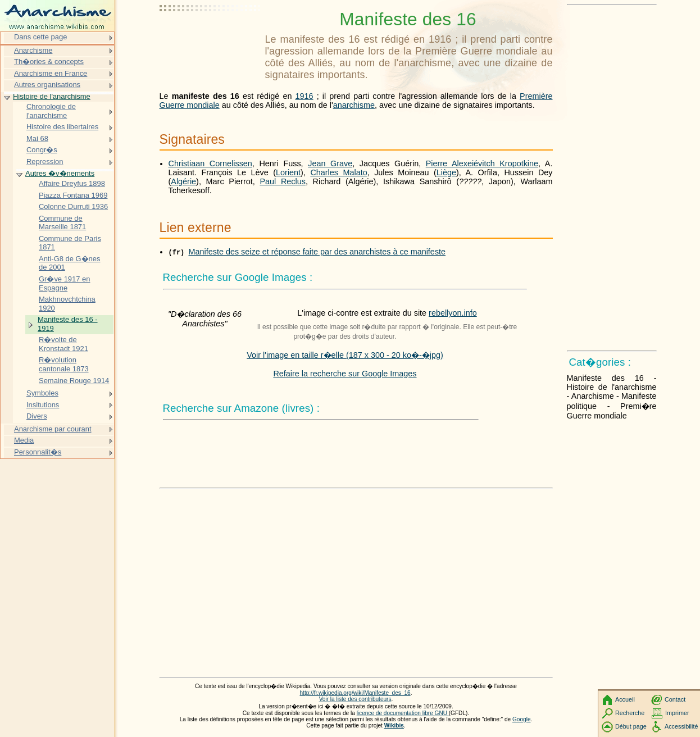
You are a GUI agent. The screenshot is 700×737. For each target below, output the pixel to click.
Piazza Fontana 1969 (73, 195)
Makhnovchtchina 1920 (67, 304)
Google (522, 719)
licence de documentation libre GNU (403, 713)
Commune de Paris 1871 (70, 243)
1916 (304, 96)
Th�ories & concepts (49, 62)
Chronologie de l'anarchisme (51, 111)
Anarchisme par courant (53, 429)
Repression (45, 161)
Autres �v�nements (60, 173)
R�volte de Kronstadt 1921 (63, 344)
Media (24, 440)
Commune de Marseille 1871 (62, 223)
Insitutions (43, 405)
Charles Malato (338, 172)
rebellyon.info (453, 313)
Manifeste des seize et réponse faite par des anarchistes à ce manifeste (317, 252)
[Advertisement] (210, 37)
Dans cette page (40, 37)
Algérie (183, 181)
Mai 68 (37, 138)
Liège (446, 172)
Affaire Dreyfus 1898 (72, 183)
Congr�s (42, 150)
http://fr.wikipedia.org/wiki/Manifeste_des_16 (355, 693)
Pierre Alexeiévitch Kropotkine (482, 163)
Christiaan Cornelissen (210, 163)
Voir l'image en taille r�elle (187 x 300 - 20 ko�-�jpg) (345, 355)
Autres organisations (47, 85)
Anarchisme (33, 50)
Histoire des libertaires (62, 127)
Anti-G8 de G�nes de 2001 (69, 263)
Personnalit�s (38, 452)
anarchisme (354, 105)
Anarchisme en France (51, 73)
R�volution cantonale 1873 (64, 364)
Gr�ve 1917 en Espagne (65, 283)
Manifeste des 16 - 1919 (68, 324)
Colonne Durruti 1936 (73, 206)
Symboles (42, 393)
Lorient (288, 172)
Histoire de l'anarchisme (52, 96)
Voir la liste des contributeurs (355, 699)
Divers (37, 416)
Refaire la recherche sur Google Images (345, 374)
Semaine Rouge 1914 (74, 381)
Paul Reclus (283, 181)
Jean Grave (330, 163)
